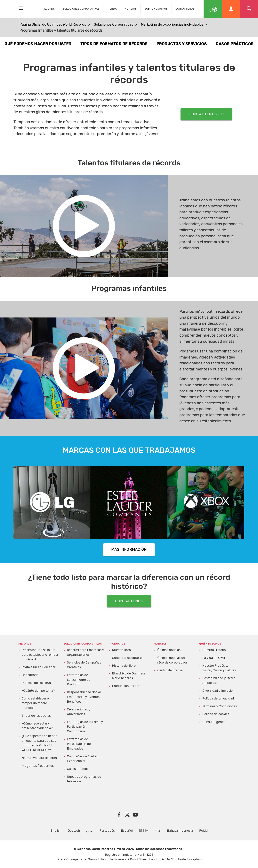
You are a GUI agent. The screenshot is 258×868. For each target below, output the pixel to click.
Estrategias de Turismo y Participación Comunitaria (85, 727)
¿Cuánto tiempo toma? (38, 691)
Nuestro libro (121, 650)
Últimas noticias (169, 650)
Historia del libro (124, 666)
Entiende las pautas (36, 716)
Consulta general (215, 722)
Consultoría (30, 675)
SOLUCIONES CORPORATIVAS (81, 9)
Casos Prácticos (79, 769)
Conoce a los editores (128, 658)
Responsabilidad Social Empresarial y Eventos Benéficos (84, 697)
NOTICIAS (131, 9)
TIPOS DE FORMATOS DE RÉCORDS (114, 44)
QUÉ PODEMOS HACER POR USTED (38, 44)
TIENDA (112, 9)
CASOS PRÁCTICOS (235, 44)
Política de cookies (216, 714)
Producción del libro (127, 686)
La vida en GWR (214, 658)
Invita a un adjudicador (39, 667)
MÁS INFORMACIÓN (129, 550)
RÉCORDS (49, 9)
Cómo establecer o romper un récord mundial (35, 703)
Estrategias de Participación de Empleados (79, 744)
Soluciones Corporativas (113, 25)
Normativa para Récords (39, 758)
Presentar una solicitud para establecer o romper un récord (40, 655)
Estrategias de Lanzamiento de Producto (79, 680)
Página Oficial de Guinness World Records (53, 25)
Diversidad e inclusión (218, 691)
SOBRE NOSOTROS (156, 9)
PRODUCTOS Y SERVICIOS (182, 44)
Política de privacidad (218, 699)
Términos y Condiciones (220, 706)
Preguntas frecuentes (38, 766)
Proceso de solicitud (36, 683)
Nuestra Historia (214, 650)
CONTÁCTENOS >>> (206, 114)
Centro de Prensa (170, 670)
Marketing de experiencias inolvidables (172, 25)
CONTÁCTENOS (185, 9)
